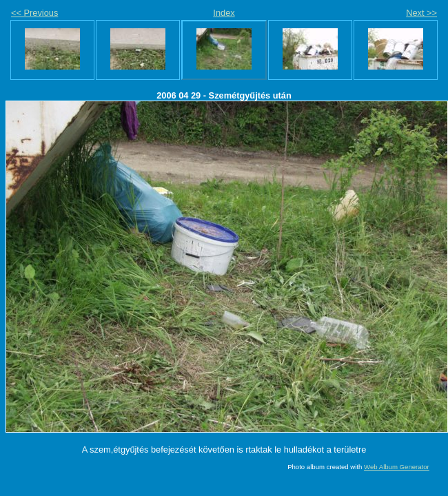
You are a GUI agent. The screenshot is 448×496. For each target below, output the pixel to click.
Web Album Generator (397, 467)
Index (224, 13)
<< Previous (34, 13)
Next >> (421, 13)
